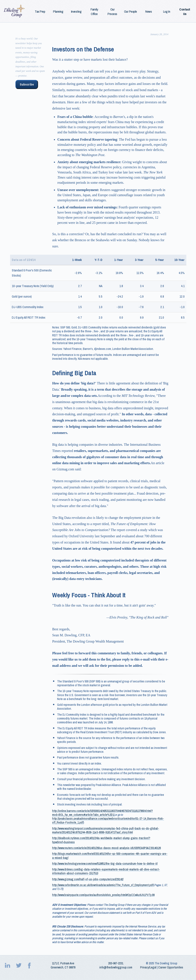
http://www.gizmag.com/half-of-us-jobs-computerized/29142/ (88, 879)
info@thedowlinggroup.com (116, 967)
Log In (167, 12)
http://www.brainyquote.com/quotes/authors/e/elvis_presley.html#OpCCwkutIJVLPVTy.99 (103, 895)
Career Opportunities (171, 967)
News (149, 12)
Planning (58, 12)
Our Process (112, 12)
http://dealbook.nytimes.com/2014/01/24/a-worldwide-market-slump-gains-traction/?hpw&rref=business (101, 840)
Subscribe (27, 84)
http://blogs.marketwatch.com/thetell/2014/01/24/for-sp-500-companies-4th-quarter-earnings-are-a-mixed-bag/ (110, 856)
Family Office (94, 12)
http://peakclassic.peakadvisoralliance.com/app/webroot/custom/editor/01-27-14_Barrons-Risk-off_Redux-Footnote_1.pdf (108, 820)
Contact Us (185, 12)
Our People (131, 12)
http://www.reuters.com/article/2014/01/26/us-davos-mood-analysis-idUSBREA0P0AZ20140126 (106, 848)
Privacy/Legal (148, 967)
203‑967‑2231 (116, 963)
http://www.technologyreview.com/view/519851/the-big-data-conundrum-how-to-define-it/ (105, 864)
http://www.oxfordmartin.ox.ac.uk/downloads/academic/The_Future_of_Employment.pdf (103, 885)
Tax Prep (40, 12)
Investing (76, 12)
